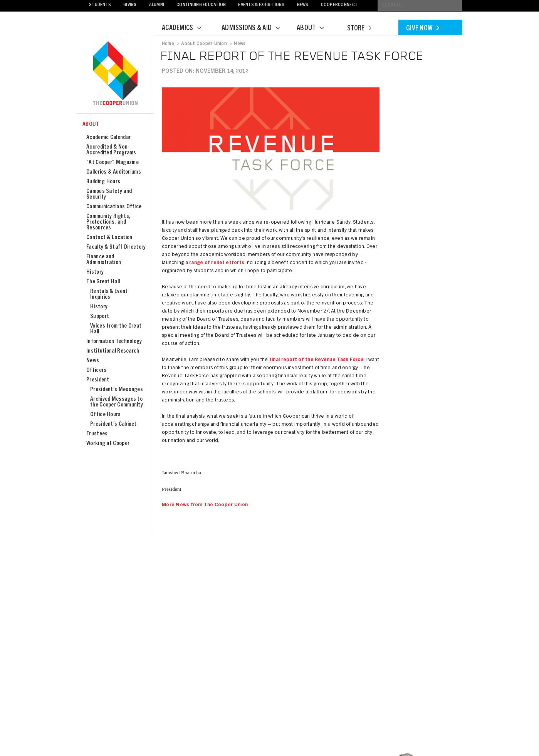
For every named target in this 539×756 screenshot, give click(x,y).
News (303, 5)
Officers (96, 370)
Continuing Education (201, 5)
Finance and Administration (104, 260)
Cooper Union (115, 74)
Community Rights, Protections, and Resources (108, 222)
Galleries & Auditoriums (114, 172)
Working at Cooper (108, 444)
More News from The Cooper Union (205, 505)
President (98, 380)
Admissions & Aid (256, 28)
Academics (186, 28)
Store (359, 29)
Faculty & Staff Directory (116, 247)
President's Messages (117, 390)
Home (168, 44)
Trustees (97, 434)
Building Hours (103, 182)
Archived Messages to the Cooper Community (117, 402)
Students (100, 5)
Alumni (157, 5)
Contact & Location (109, 238)
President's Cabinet (113, 424)
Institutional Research (113, 351)
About (315, 28)
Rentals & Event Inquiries (109, 294)
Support (100, 317)
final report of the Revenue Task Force (317, 360)
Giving (130, 5)
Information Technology (114, 342)
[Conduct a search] (420, 6)
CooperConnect (339, 5)
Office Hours (106, 415)
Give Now (423, 29)
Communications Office (114, 207)
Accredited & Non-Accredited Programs (111, 150)
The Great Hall (103, 282)
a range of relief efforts (215, 263)
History (95, 272)
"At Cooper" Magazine (113, 163)
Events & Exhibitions (261, 5)
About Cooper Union (204, 44)
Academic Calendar (108, 138)
